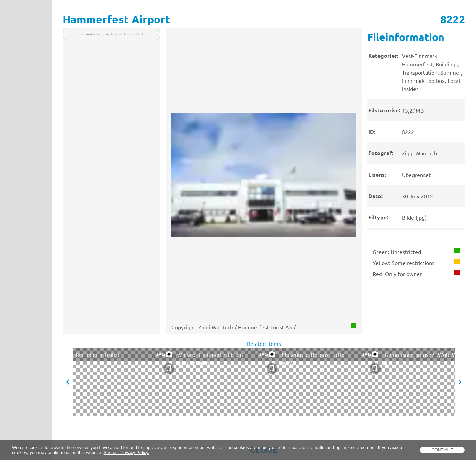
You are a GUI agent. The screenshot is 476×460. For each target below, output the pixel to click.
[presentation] (416, 135)
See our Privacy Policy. (127, 453)
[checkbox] (169, 369)
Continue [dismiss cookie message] (443, 450)
